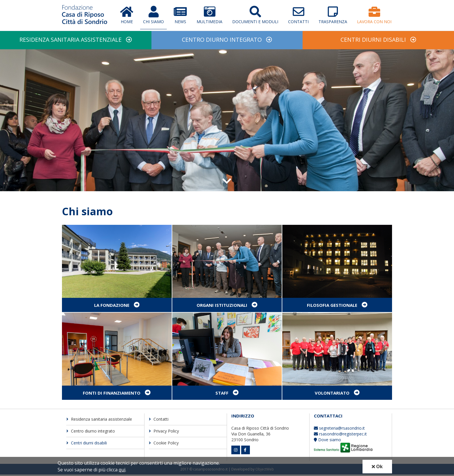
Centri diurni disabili (373, 41)
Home (127, 15)
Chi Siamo (153, 15)
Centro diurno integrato (222, 41)
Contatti (298, 15)
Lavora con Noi (374, 15)
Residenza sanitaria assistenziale (71, 41)
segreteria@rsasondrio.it (339, 430)
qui (122, 470)
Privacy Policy (164, 432)
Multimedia (209, 15)
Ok (377, 466)
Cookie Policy (164, 444)
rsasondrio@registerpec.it (340, 436)
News (180, 15)
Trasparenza (333, 15)
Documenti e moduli (255, 15)
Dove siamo (327, 441)
